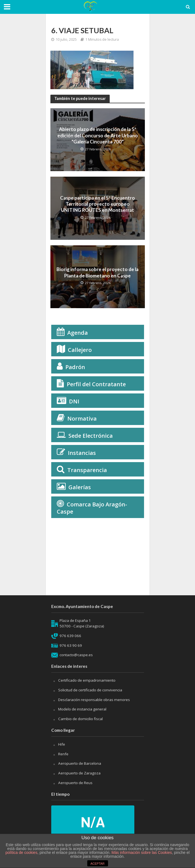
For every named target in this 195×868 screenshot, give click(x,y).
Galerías (80, 487)
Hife (62, 744)
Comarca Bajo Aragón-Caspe (92, 508)
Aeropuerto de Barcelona (80, 763)
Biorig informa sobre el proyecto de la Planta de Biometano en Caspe (97, 272)
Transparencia (87, 470)
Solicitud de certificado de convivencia (90, 690)
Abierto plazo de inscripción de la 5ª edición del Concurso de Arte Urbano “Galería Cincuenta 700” (98, 135)
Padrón (75, 367)
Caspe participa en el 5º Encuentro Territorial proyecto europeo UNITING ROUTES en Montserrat (97, 204)
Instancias (82, 453)
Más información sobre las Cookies (141, 852)
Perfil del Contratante (96, 384)
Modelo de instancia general (82, 709)
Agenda (78, 333)
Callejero (80, 350)
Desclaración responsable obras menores (94, 700)
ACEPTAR (97, 864)
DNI (74, 401)
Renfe (63, 754)
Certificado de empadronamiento (87, 680)
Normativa (82, 418)
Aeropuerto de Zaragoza (79, 773)
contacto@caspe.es (76, 655)
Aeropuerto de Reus (75, 783)
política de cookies (21, 852)
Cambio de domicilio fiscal (80, 719)
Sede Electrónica (91, 436)
